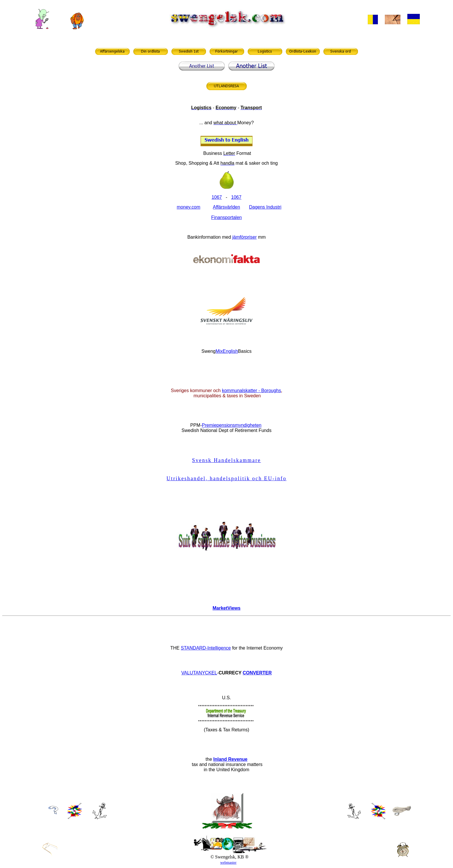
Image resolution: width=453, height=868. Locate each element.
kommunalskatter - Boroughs (251, 391)
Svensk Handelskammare (226, 460)
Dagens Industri (265, 207)
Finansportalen (226, 217)
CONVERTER (257, 673)
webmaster (228, 862)
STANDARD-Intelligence (206, 648)
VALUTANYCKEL (199, 673)
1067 (236, 197)
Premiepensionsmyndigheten (232, 425)
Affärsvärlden (226, 207)
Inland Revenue (230, 759)
